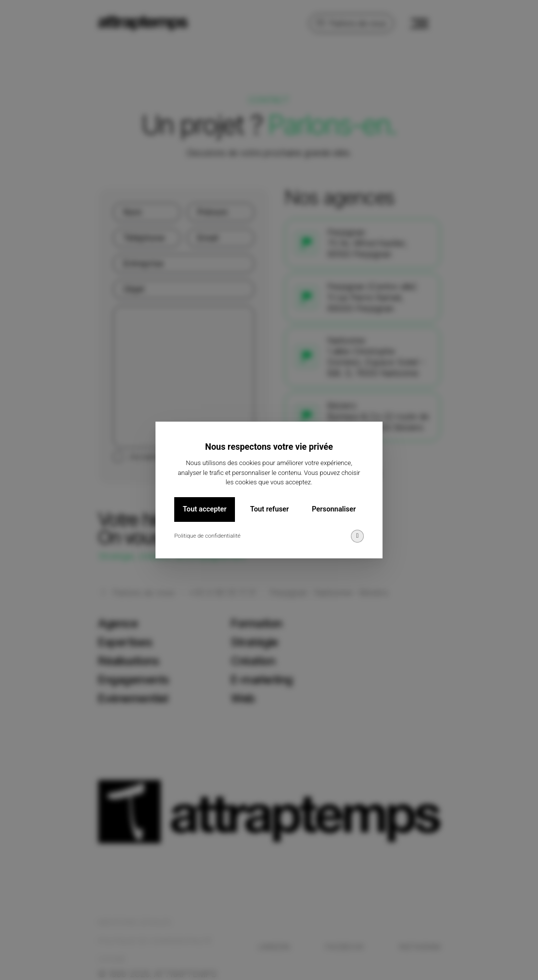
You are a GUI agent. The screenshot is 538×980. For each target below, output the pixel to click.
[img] (357, 536)
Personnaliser (334, 509)
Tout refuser (270, 509)
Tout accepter (205, 509)
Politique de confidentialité (207, 536)
